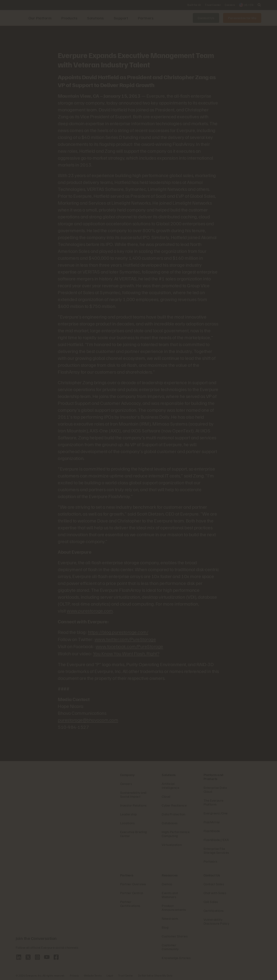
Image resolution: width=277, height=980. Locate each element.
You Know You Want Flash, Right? (126, 652)
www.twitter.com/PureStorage (125, 639)
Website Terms (93, 974)
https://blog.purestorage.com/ (118, 632)
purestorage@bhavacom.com (88, 719)
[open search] (259, 5)
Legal (110, 974)
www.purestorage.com (90, 611)
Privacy (74, 974)
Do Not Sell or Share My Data (155, 974)
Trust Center (126, 974)
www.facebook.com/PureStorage (129, 645)
